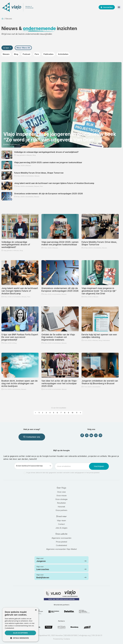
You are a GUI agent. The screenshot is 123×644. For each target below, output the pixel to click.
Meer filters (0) (23, 48)
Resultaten (61, 503)
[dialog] (20, 625)
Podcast (26, 54)
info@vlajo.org (85, 635)
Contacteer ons (32, 437)
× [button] (36, 610)
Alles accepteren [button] (20, 633)
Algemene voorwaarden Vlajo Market (61, 549)
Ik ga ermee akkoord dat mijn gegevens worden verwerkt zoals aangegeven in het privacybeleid (63, 473)
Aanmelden (107, 7)
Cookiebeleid (61, 545)
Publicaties (48, 54)
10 (72, 413)
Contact (61, 524)
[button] (20, 638)
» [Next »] (80, 413)
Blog (16, 54)
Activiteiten (63, 54)
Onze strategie (61, 499)
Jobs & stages (61, 528)
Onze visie (61, 492)
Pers (37, 54)
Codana (67, 639)
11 (77, 413)
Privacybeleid (61, 542)
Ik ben (6, 48)
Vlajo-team (61, 520)
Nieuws (6, 54)
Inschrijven (99, 466)
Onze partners (61, 510)
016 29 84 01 (97, 635)
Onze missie (61, 496)
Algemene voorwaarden (61, 538)
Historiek (61, 507)
